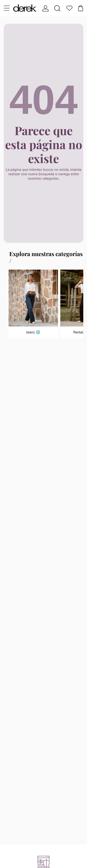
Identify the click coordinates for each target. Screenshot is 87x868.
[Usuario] (45, 8)
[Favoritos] (69, 8)
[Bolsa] (81, 8)
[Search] (57, 8)
